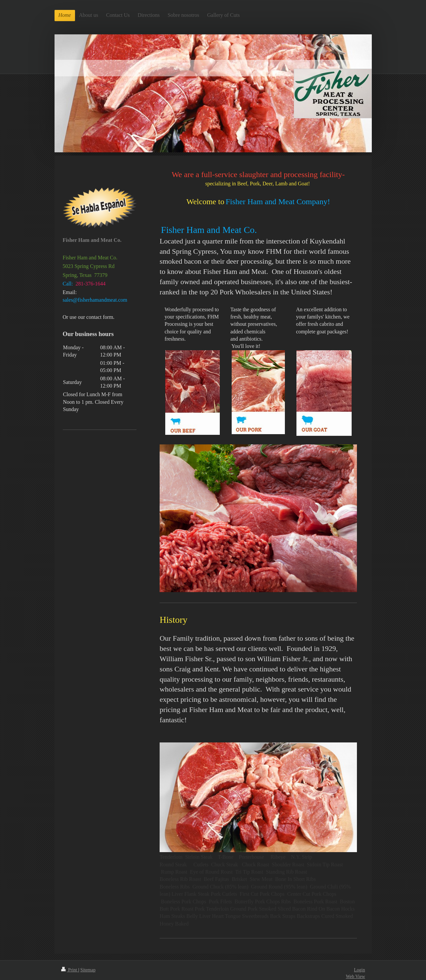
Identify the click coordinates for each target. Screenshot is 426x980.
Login (359, 970)
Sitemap (88, 970)
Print (70, 970)
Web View (355, 977)
